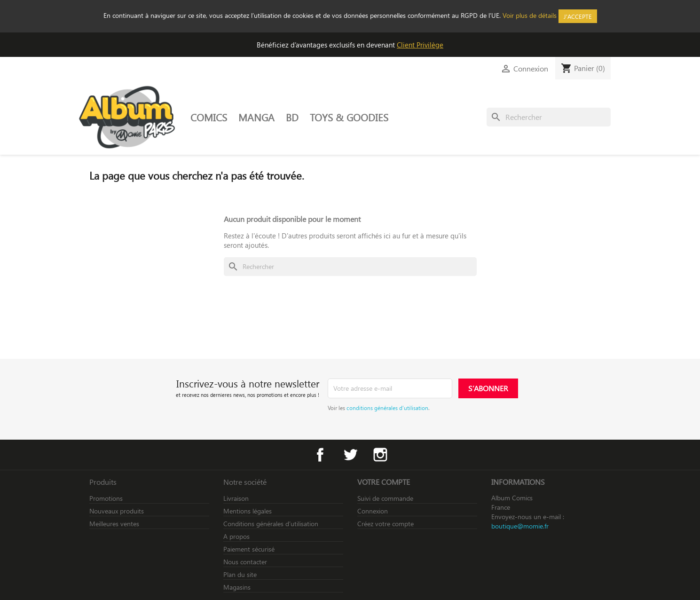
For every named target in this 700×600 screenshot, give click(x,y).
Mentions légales (248, 511)
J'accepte (578, 16)
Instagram (380, 455)
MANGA (256, 117)
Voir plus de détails (530, 15)
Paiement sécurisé (249, 549)
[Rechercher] (549, 117)
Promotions (106, 498)
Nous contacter (245, 562)
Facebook (320, 455)
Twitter (350, 455)
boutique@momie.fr (520, 526)
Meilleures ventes (114, 524)
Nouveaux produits (117, 511)
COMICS (209, 117)
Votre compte (384, 482)
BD (292, 117)
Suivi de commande (385, 498)
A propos (236, 536)
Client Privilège (420, 45)
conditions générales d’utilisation (387, 408)
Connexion (373, 511)
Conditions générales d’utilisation (271, 524)
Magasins (237, 587)
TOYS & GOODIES (349, 117)
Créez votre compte (385, 524)
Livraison (236, 498)
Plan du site (240, 574)
